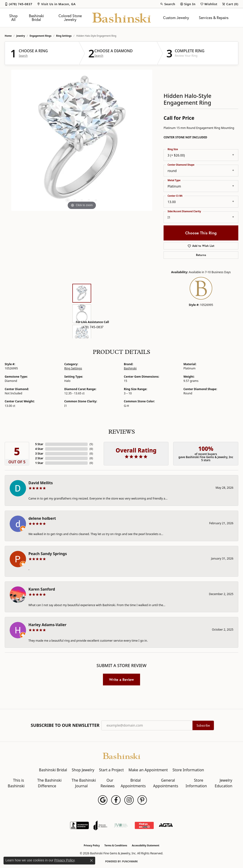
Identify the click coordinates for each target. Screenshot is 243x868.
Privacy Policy (92, 845)
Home (8, 36)
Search (23, 56)
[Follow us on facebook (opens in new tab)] (116, 800)
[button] (168, 4)
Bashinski (130, 368)
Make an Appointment (148, 770)
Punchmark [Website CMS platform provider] (130, 861)
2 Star (39, 458)
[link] (18, 4)
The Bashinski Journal (84, 783)
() (91, 444)
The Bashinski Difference (49, 783)
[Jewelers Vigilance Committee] (121, 825)
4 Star (39, 449)
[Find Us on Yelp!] (144, 825)
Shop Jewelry (83, 770)
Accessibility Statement (146, 845)
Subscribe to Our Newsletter (65, 725)
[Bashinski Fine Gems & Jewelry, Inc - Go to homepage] (121, 756)
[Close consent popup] (91, 860)
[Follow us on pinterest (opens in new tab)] (142, 800)
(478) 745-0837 (92, 327)
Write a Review (121, 680)
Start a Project (111, 770)
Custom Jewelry (176, 18)
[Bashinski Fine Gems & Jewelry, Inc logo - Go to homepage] (121, 18)
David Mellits (41, 483)
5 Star (39, 444)
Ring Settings (64, 36)
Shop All (13, 18)
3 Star (39, 454)
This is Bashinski (16, 783)
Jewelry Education (224, 783)
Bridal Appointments (133, 783)
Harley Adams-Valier (47, 625)
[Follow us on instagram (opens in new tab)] (129, 800)
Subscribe (203, 725)
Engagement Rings (41, 36)
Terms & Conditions (116, 845)
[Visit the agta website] (166, 825)
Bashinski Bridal (36, 18)
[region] (82, 140)
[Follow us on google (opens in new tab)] (103, 800)
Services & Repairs (214, 18)
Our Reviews (108, 783)
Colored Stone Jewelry (70, 18)
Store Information (188, 770)
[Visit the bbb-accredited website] (79, 825)
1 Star (39, 463)
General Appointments (166, 783)
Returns (201, 255)
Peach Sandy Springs (48, 554)
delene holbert (42, 518)
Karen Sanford (42, 589)
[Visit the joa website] (100, 825)
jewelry (21, 36)
